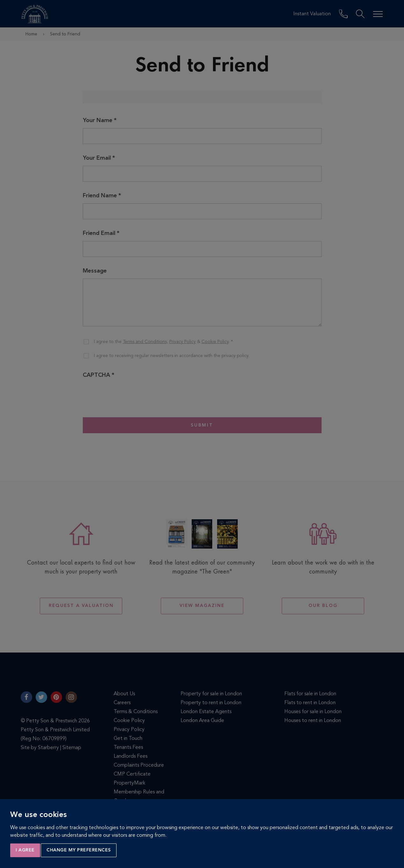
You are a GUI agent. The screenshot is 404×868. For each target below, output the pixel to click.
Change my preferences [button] (79, 850)
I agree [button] (25, 850)
